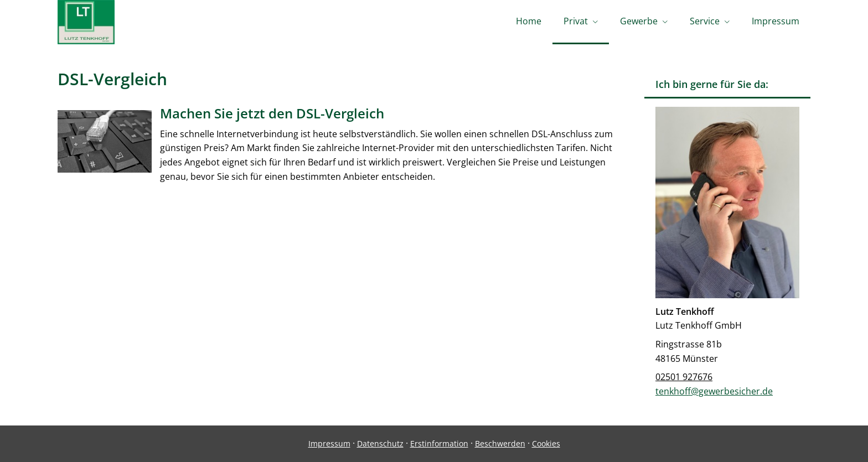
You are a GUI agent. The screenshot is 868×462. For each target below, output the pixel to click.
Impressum (329, 443)
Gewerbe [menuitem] (639, 21)
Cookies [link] (546, 443)
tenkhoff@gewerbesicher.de (714, 391)
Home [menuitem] (529, 21)
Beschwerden (500, 443)
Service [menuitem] (705, 21)
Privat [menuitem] (576, 21)
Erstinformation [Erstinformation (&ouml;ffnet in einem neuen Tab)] (439, 443)
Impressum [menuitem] (776, 21)
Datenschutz (380, 443)
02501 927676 (684, 377)
